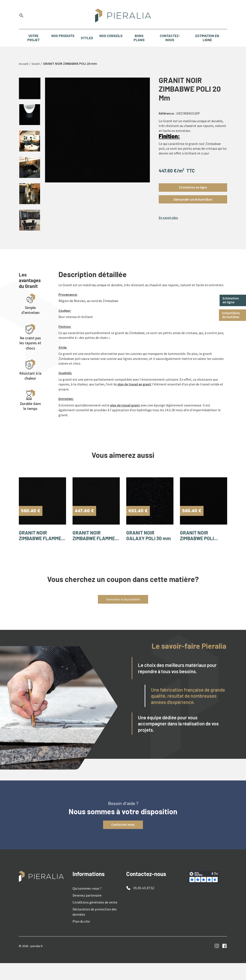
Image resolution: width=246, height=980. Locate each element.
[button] (193, 200)
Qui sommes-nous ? (87, 905)
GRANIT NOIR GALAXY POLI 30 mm (147, 548)
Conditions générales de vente (95, 919)
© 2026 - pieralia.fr (32, 963)
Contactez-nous (123, 842)
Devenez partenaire (87, 912)
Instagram (217, 963)
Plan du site (81, 938)
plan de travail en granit (136, 391)
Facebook (224, 963)
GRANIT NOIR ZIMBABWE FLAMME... (35, 548)
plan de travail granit (126, 412)
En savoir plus (169, 218)
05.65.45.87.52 (144, 905)
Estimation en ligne (231, 300)
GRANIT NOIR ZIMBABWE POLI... (202, 545)
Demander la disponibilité (123, 616)
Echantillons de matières (232, 316)
